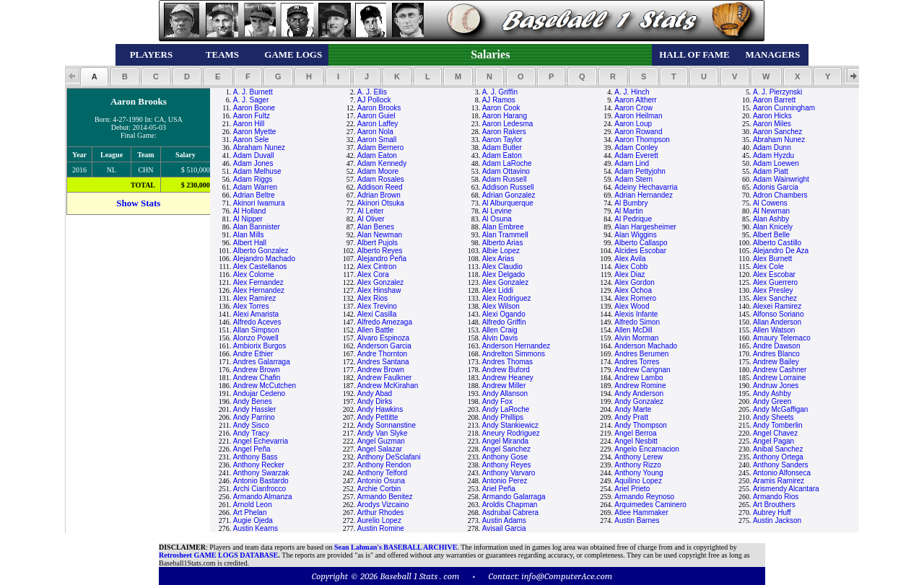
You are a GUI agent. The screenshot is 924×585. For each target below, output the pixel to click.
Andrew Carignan (642, 370)
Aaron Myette (254, 132)
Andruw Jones (776, 386)
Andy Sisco (251, 425)
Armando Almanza (263, 497)
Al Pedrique (633, 219)
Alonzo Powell (256, 338)
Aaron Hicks (772, 116)
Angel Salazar (380, 449)
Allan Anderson (777, 322)
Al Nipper (248, 219)
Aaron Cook (501, 108)
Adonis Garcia (776, 187)
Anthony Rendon (384, 465)
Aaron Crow (633, 108)
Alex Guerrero (775, 282)
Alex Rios (372, 298)
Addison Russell (508, 187)
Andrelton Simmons (514, 354)
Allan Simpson (256, 330)
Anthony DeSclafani (389, 457)
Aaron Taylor (502, 140)
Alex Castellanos (260, 267)
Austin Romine (381, 528)
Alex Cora (373, 274)
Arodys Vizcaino (383, 505)
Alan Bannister (257, 227)
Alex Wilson (501, 306)
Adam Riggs (253, 179)
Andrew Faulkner (385, 378)
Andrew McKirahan (388, 386)
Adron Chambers (780, 195)
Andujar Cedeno (259, 393)
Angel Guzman (381, 441)
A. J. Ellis (372, 92)
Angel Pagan (773, 441)
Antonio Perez (505, 481)
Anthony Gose (505, 457)
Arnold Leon (253, 505)
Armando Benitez (385, 497)
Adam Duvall (254, 155)
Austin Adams (504, 520)
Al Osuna (497, 219)
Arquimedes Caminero (650, 505)
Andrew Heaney (508, 378)
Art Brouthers (774, 505)
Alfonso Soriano (779, 314)
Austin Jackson (777, 520)
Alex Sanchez (775, 298)
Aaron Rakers (504, 132)
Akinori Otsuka (381, 203)
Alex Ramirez (254, 298)
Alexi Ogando (504, 314)
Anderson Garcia (384, 346)
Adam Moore (378, 171)
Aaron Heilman (638, 116)
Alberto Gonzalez (261, 251)
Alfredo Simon (637, 322)
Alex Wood (632, 306)
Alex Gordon (635, 282)
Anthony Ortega (778, 457)
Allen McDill (633, 330)
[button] (94, 76)
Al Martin (628, 211)
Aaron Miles (772, 124)
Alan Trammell (505, 235)
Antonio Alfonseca (782, 473)
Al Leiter (371, 211)
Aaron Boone (254, 108)
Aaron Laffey (378, 124)
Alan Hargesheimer (645, 227)
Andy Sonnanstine (387, 425)
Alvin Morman (636, 338)
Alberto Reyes (380, 251)
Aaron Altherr (635, 100)
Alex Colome (254, 274)
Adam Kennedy (382, 163)
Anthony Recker (259, 465)
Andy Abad (375, 393)
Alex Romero (635, 298)
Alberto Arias (503, 243)
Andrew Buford (506, 370)
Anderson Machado (646, 346)
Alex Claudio (502, 267)
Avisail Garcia (504, 528)
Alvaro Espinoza (383, 338)
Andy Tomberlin (778, 425)
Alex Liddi (498, 290)
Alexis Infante (636, 314)
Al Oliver (371, 219)
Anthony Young (638, 473)
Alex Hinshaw (379, 290)
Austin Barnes (637, 520)
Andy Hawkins (380, 409)
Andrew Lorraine (779, 378)
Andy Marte (633, 409)
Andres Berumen (641, 354)
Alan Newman (380, 235)
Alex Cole (768, 267)
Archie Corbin (379, 489)
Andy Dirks (375, 401)
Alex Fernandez (258, 282)
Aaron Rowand (638, 132)
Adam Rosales (381, 179)
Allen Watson (774, 330)
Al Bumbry (631, 203)
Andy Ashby (772, 393)
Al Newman (771, 211)
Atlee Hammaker (641, 513)
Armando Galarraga (514, 497)
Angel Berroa (635, 433)
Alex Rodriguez (507, 298)
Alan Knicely (773, 227)
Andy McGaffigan (781, 409)
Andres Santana (383, 362)
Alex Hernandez (259, 290)
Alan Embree (503, 227)
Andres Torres (637, 362)
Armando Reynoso (644, 497)
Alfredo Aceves (257, 322)
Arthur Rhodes (380, 513)
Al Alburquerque (508, 203)
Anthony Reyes (507, 465)
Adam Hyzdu (773, 155)
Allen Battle (376, 330)
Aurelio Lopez (379, 520)
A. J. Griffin (500, 92)
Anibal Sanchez (778, 449)
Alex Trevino (377, 306)
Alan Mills (249, 235)
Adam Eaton (377, 155)
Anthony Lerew (638, 457)
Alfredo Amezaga (385, 322)
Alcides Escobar (640, 251)
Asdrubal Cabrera (510, 513)
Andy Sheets (773, 417)
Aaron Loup (633, 124)
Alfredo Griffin (504, 322)
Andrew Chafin (257, 378)
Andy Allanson (505, 393)
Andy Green (772, 401)
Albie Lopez (501, 251)
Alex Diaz (629, 274)
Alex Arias (498, 259)
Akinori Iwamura (259, 203)
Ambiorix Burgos (260, 346)
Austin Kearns (256, 528)
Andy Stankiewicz (510, 425)
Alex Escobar (774, 274)
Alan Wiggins (635, 235)
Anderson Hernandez (517, 346)
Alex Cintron (377, 267)
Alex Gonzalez (380, 282)
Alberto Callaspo (641, 243)
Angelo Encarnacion (647, 449)
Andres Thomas (507, 362)
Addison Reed (380, 187)
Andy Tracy (251, 433)
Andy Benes (253, 401)
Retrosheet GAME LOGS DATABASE (218, 555)
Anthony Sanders (781, 465)
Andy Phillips (503, 417)
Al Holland (250, 211)
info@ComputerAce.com (567, 576)
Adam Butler (502, 148)
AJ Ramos (499, 100)
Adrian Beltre (254, 195)
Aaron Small (377, 140)
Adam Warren (255, 187)
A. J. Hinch (632, 92)
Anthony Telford (382, 473)
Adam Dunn (772, 148)
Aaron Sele (251, 140)
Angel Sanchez (506, 449)
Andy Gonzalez (639, 401)
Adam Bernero (380, 148)
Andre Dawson (777, 346)
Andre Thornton (382, 354)
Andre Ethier (253, 354)
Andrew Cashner (780, 370)
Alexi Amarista (256, 314)
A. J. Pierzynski (777, 92)
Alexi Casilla (377, 314)
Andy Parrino (254, 417)
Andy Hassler (254, 409)
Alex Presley (773, 290)
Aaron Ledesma (508, 124)
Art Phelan (250, 513)
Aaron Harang (505, 116)
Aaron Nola (375, 132)
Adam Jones (253, 163)
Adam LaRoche (507, 163)
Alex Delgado (504, 274)
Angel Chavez (775, 433)
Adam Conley (636, 148)
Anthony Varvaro (509, 473)
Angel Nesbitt (636, 441)
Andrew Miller (504, 386)
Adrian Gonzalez (509, 195)
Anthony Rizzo (637, 465)
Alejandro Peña (382, 259)
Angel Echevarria (261, 441)
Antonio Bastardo (261, 481)
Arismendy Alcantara (786, 489)
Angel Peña (252, 449)
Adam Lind (632, 163)
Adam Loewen (776, 163)
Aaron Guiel (376, 116)
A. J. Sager (251, 100)
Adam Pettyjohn (640, 171)
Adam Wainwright (781, 179)
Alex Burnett (772, 259)
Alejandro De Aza (781, 251)
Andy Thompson (641, 425)
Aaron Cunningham (784, 108)
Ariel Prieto (632, 489)
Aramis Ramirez (779, 481)
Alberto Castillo (777, 243)
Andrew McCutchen (265, 386)
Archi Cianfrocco (260, 489)
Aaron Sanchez (777, 132)
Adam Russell (505, 179)
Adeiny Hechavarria (646, 187)
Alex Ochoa (633, 290)
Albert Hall (250, 243)
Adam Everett (636, 155)
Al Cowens (770, 203)
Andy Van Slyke (383, 433)
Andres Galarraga (262, 362)
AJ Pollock (374, 100)
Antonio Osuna (381, 481)
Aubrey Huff (772, 513)
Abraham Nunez (779, 140)
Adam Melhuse (257, 171)
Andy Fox (497, 401)
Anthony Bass (256, 457)
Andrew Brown (257, 370)
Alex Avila (630, 259)
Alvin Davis (500, 338)
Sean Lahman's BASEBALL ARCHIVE (396, 547)
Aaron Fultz (252, 116)
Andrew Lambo (638, 378)
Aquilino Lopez (638, 481)
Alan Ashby (771, 219)
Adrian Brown (379, 195)
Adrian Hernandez (644, 195)
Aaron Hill (249, 124)
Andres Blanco (776, 354)
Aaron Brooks (379, 108)
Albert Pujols (378, 243)
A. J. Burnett (253, 92)
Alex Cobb (631, 267)
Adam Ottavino (506, 171)
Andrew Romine (640, 386)
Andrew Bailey (776, 362)
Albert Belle (771, 235)
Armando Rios (776, 497)
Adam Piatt (771, 171)
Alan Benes (376, 227)
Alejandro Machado (264, 259)
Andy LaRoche (506, 409)
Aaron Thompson (642, 140)
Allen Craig (500, 330)
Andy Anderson (639, 393)
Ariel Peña (499, 489)
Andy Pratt (631, 417)
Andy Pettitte (378, 417)
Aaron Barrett (774, 100)
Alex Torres (251, 306)
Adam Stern (633, 179)
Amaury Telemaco (782, 338)
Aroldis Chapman (510, 505)
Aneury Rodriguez (511, 433)
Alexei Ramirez (777, 306)
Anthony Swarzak (261, 473)
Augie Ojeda (253, 520)
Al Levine (497, 211)
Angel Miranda (505, 441)
